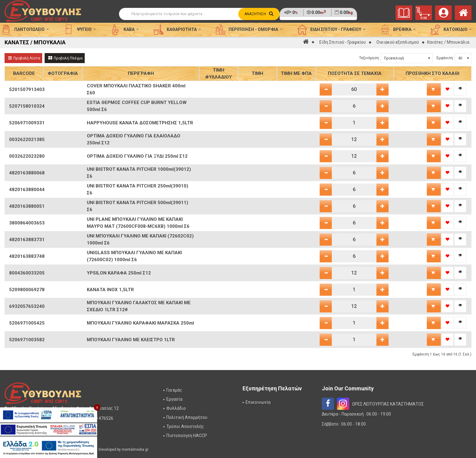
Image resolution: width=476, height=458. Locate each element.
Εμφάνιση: (445, 58)
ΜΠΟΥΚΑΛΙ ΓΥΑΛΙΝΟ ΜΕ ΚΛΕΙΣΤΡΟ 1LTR (131, 340)
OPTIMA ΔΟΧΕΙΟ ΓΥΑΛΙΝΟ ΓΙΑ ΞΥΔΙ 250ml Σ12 (137, 156)
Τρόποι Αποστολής (185, 426)
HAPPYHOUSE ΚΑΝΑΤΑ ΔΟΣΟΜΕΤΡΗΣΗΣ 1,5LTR (140, 123)
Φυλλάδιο (176, 408)
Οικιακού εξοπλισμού (398, 42)
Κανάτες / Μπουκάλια (448, 42)
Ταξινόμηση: (369, 58)
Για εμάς (174, 390)
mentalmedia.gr (135, 450)
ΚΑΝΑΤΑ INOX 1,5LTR (110, 290)
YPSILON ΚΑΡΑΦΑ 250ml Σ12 (119, 273)
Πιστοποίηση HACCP (187, 436)
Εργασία (174, 399)
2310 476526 (101, 418)
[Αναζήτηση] (199, 14)
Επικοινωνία (258, 402)
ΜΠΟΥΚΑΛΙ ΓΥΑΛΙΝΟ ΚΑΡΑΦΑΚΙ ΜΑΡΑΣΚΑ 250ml (140, 323)
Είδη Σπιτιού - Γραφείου (343, 42)
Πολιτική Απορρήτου (187, 417)
